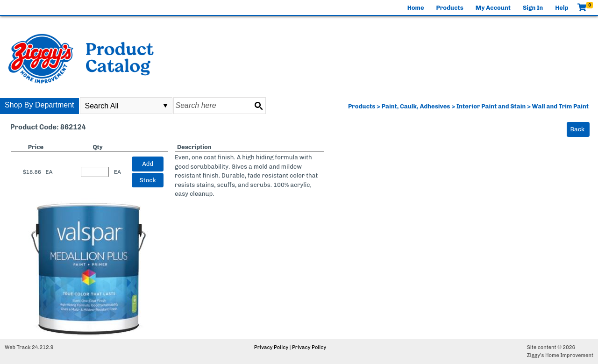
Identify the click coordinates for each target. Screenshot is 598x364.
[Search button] (258, 106)
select (165, 106)
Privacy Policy (271, 347)
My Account (493, 8)
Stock (148, 180)
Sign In (533, 8)
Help (562, 8)
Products (450, 8)
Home (416, 8)
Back (578, 129)
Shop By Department (39, 105)
